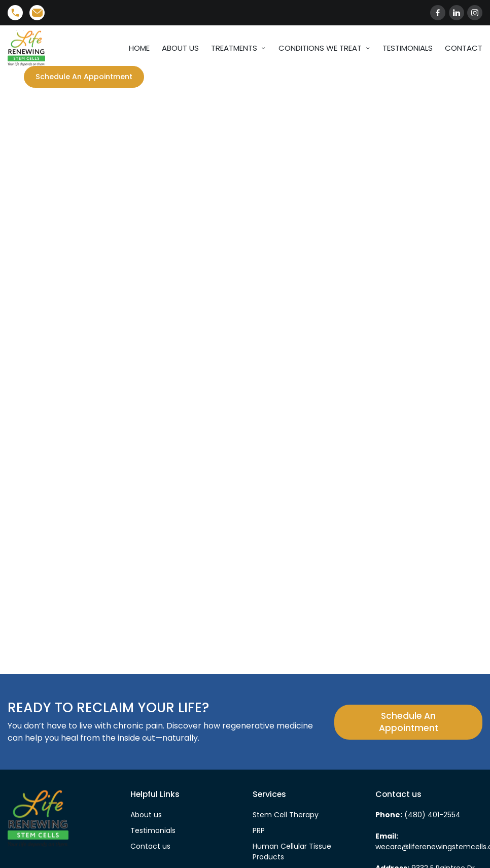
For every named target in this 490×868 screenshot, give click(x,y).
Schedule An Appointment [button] (409, 723)
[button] (91, 77)
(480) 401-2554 (431, 816)
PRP (259, 831)
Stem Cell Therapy (286, 816)
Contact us (150, 847)
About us (146, 816)
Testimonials (153, 831)
